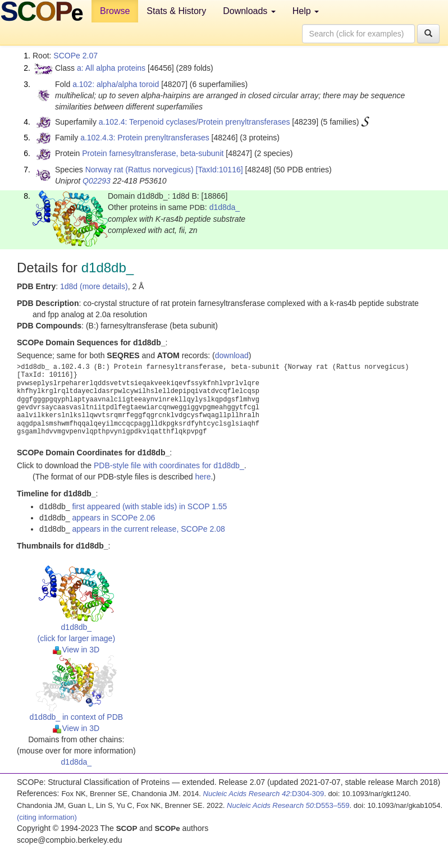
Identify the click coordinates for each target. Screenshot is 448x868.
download (232, 355)
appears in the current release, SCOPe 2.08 (148, 529)
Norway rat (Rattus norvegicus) (140, 170)
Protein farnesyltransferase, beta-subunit (153, 153)
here (203, 477)
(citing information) (47, 817)
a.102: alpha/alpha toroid (116, 84)
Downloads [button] (249, 11)
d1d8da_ (225, 207)
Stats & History (176, 11)
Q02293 (97, 181)
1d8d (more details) (94, 286)
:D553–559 (288, 805)
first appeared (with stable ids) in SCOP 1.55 (149, 506)
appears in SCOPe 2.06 (113, 518)
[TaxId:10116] (220, 170)
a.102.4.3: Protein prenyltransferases (145, 138)
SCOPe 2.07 (76, 56)
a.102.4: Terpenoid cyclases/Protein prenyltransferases (195, 122)
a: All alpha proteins (111, 68)
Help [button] (306, 11)
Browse (115, 11)
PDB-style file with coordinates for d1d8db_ (169, 465)
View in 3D (76, 650)
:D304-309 (264, 794)
